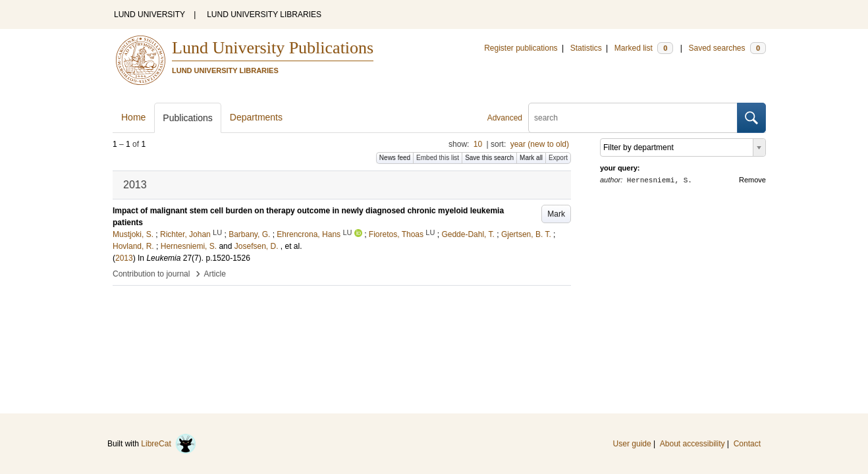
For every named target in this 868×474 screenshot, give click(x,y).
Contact (747, 444)
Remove (752, 180)
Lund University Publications (273, 48)
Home (133, 117)
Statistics (586, 48)
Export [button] (558, 158)
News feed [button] (395, 158)
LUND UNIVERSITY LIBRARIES (264, 14)
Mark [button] (556, 214)
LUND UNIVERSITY (149, 14)
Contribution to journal (151, 274)
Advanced (505, 118)
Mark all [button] (531, 158)
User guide (632, 444)
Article (215, 274)
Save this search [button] (489, 158)
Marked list (644, 48)
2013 (124, 258)
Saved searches (727, 48)
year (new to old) (540, 144)
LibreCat (169, 444)
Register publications (521, 48)
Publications (188, 118)
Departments (256, 117)
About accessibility (692, 444)
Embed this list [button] (438, 158)
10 (478, 144)
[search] (633, 118)
